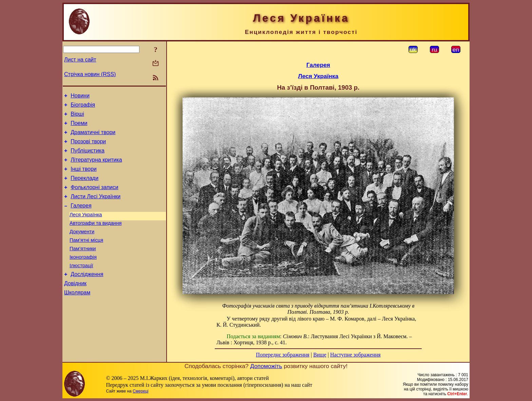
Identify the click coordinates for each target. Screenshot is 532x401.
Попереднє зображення (283, 355)
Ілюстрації (81, 286)
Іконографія (83, 276)
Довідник (75, 306)
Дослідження (87, 296)
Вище (320, 355)
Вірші (77, 117)
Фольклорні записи (94, 198)
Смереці (140, 391)
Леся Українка (86, 229)
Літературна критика (96, 168)
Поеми (79, 127)
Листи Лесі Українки (96, 209)
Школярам (77, 316)
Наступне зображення (355, 355)
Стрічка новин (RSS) (90, 74)
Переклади (84, 188)
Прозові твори (88, 148)
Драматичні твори (93, 137)
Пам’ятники (83, 267)
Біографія (83, 107)
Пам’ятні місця (86, 257)
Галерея (81, 219)
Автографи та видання (96, 238)
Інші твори (84, 178)
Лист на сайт (80, 60)
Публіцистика (88, 158)
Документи (82, 248)
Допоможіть (266, 366)
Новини (80, 97)
